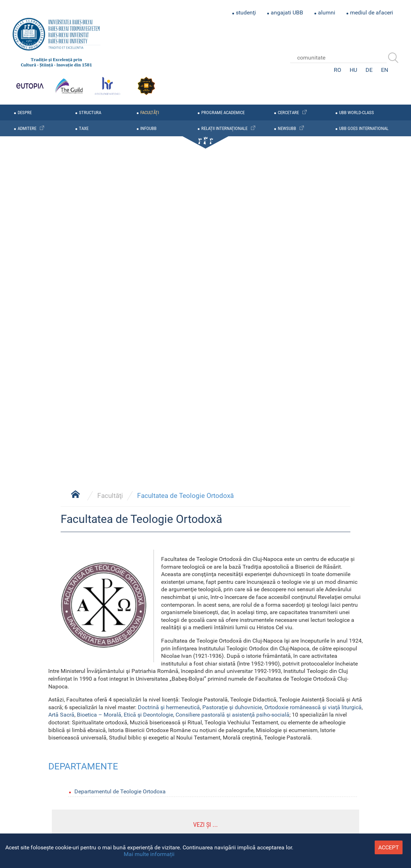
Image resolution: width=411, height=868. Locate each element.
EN (385, 70)
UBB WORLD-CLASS (357, 113)
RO (338, 70)
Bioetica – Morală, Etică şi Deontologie (125, 715)
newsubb (287, 128)
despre (25, 113)
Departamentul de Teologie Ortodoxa (120, 791)
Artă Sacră (61, 715)
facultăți (150, 113)
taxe (84, 128)
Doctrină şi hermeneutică (169, 707)
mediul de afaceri (372, 13)
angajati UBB (287, 13)
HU (353, 70)
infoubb (148, 128)
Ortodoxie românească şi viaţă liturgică (313, 707)
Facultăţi (110, 496)
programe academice (223, 113)
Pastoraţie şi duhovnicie (232, 707)
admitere (27, 128)
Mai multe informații (149, 854)
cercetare (288, 113)
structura (90, 113)
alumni (327, 13)
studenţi (246, 13)
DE (369, 70)
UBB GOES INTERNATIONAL (364, 128)
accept (389, 847)
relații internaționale (224, 128)
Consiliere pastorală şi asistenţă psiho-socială (232, 715)
